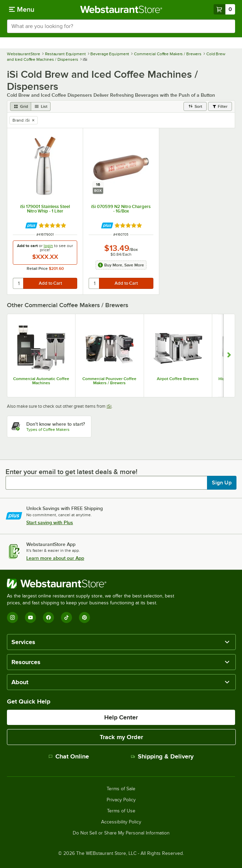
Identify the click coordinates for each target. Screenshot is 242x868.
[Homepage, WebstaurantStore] (121, 9)
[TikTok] (66, 617)
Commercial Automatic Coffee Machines (41, 381)
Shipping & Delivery (162, 756)
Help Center (121, 717)
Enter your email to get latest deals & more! (71, 472)
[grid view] (21, 106)
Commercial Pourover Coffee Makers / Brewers (109, 381)
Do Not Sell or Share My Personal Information (121, 833)
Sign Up (222, 483)
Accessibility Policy (121, 822)
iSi (109, 406)
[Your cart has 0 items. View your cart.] (224, 9)
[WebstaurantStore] (93, 584)
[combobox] (121, 26)
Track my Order (121, 737)
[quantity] (19, 283)
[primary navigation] (22, 9)
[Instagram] (12, 617)
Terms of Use (121, 811)
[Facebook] (48, 617)
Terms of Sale (121, 789)
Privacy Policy (121, 800)
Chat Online (69, 756)
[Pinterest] (84, 617)
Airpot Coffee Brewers (178, 379)
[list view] (41, 106)
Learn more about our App (55, 558)
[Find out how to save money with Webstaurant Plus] (31, 225)
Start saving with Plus (50, 522)
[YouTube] (30, 617)
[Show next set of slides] (229, 356)
